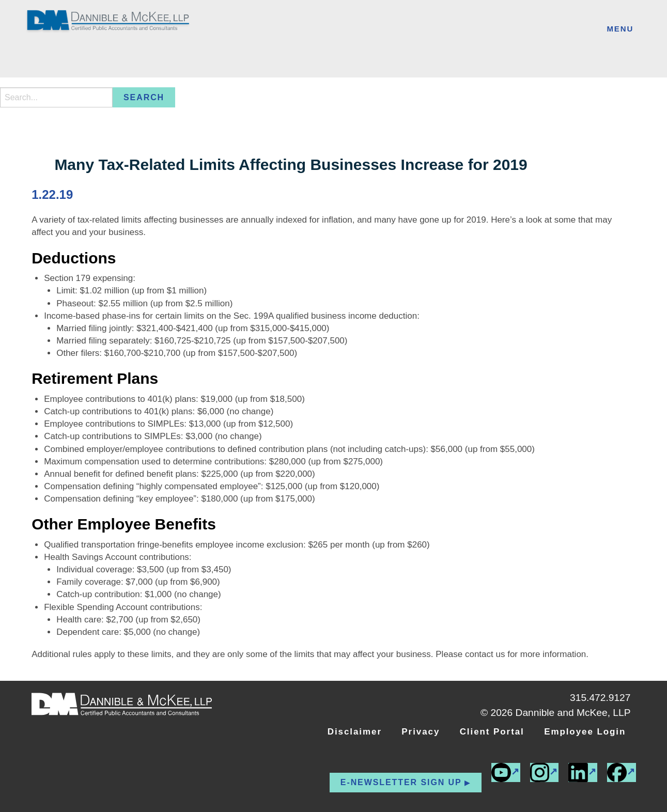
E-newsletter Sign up (401, 782)
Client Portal (492, 732)
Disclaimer (355, 732)
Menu (620, 29)
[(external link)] (621, 773)
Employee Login (585, 732)
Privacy (421, 732)
